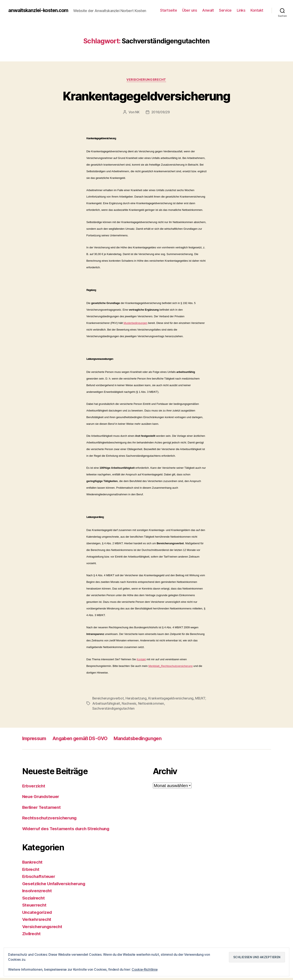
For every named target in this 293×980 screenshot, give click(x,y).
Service (225, 12)
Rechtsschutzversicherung (50, 820)
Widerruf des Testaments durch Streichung (67, 831)
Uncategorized (38, 914)
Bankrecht (33, 864)
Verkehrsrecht (37, 921)
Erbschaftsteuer (39, 878)
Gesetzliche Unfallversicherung (55, 886)
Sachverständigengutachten (114, 711)
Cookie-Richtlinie (145, 969)
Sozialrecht (34, 900)
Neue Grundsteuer (42, 799)
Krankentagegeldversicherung (146, 98)
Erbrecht (31, 871)
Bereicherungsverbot (109, 701)
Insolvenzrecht (37, 893)
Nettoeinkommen (164, 706)
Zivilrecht (32, 936)
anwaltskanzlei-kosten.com (39, 8)
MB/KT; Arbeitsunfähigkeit (112, 706)
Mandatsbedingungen (144, 740)
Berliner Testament (42, 809)
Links (241, 12)
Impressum (35, 740)
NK (137, 115)
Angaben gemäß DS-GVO (84, 740)
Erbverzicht (34, 788)
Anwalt (208, 12)
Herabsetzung (137, 701)
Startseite (168, 12)
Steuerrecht (35, 907)
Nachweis (141, 706)
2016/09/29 (161, 115)
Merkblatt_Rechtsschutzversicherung (171, 668)
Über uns (190, 12)
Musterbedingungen (136, 325)
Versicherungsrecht (146, 82)
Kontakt (257, 12)
